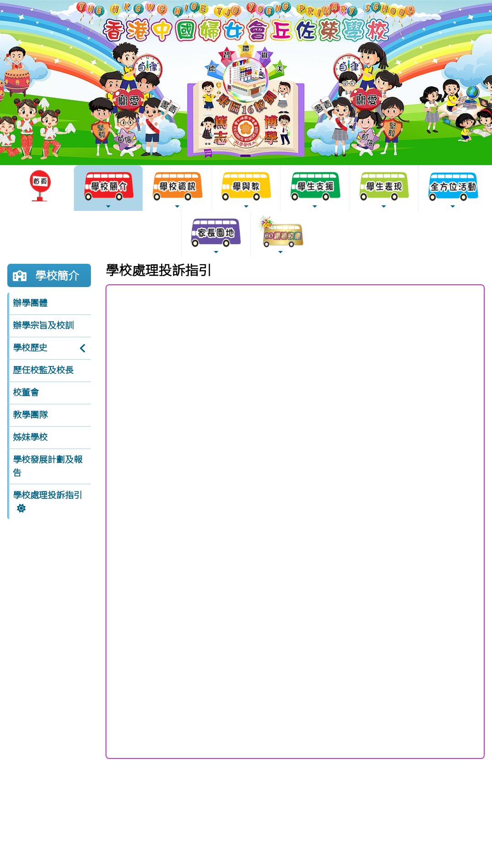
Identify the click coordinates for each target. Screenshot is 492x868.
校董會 (26, 392)
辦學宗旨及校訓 (43, 325)
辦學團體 (30, 303)
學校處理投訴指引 (48, 495)
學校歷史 (30, 348)
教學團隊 (30, 415)
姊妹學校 (30, 437)
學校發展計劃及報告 (48, 466)
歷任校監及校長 (43, 370)
